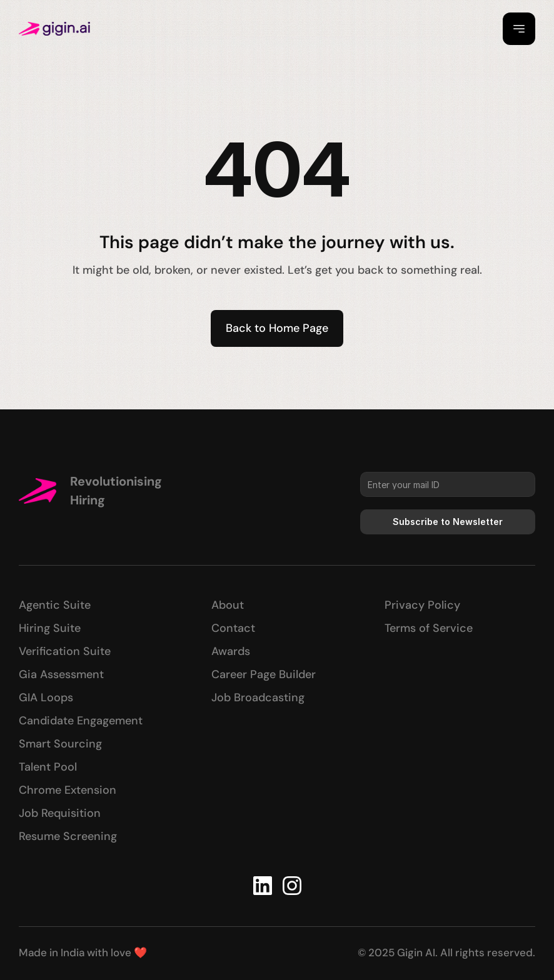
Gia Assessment (61, 674)
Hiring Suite (50, 628)
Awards (231, 651)
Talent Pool (48, 767)
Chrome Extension (68, 790)
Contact (233, 628)
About (228, 605)
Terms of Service (429, 628)
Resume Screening (68, 836)
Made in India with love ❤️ (83, 952)
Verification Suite (65, 651)
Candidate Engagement (81, 721)
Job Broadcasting (258, 697)
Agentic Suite (55, 605)
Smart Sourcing (60, 744)
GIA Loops (46, 697)
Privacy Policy (422, 605)
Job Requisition (60, 813)
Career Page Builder (264, 674)
